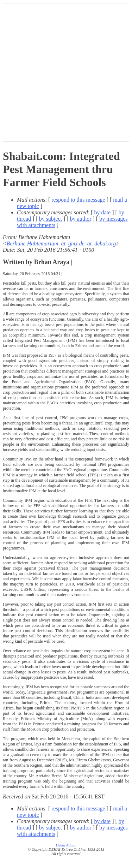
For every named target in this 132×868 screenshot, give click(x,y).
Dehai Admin (66, 845)
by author (81, 219)
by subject (51, 219)
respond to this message (78, 200)
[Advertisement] (66, 73)
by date (103, 212)
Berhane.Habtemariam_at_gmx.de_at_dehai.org (61, 243)
